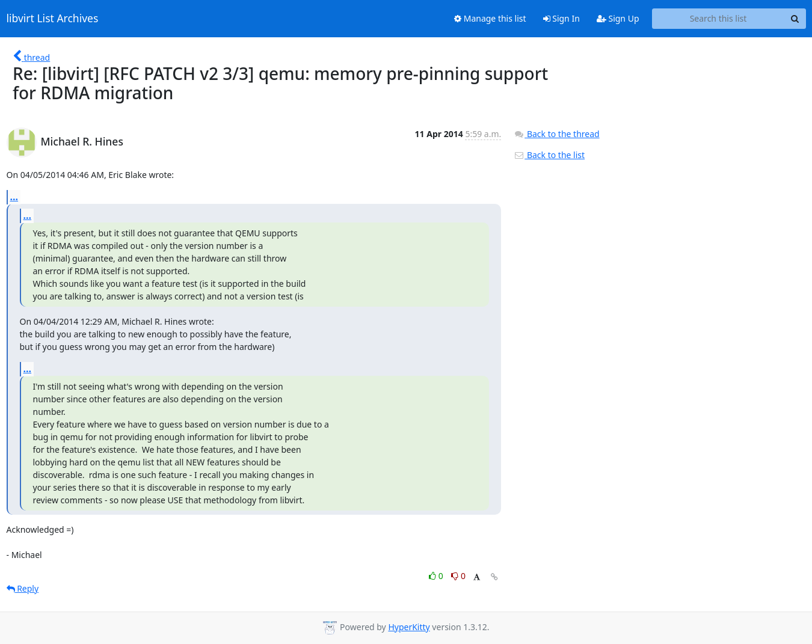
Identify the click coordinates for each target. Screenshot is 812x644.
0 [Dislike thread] (458, 576)
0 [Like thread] (437, 576)
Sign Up (618, 18)
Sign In (561, 18)
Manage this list (490, 18)
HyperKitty (409, 627)
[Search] (795, 19)
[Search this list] (718, 19)
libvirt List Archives (53, 19)
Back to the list (549, 155)
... (14, 197)
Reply (23, 588)
